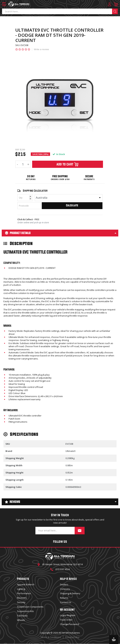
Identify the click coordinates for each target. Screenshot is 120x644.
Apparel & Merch (26, 584)
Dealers (64, 584)
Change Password (70, 624)
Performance (24, 593)
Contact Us (66, 602)
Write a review (41, 49)
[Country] (69, 198)
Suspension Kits (25, 611)
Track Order (66, 620)
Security (21, 602)
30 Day (31, 176)
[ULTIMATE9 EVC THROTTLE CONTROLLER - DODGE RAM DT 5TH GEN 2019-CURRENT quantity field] (23, 164)
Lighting (21, 589)
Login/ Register (68, 615)
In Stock (59, 154)
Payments (89, 179)
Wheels (21, 620)
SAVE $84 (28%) (40, 154)
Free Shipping (60, 176)
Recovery (22, 598)
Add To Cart (68, 164)
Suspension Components (30, 607)
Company (65, 589)
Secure (89, 176)
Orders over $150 (60, 179)
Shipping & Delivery (70, 593)
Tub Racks (22, 616)
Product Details (18, 233)
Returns (31, 179)
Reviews (13, 502)
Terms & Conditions (51, 637)
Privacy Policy (72, 637)
